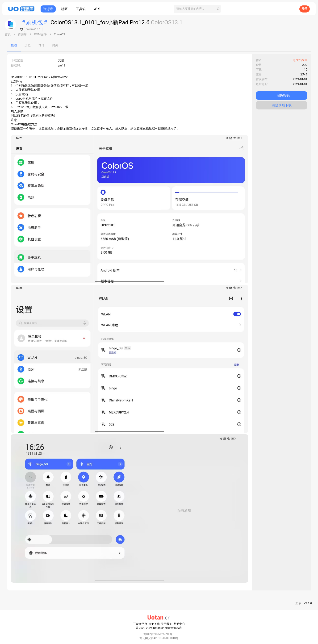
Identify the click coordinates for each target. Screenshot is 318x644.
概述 (14, 45)
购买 (55, 45)
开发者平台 (140, 624)
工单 (298, 603)
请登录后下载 (282, 105)
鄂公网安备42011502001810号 (159, 638)
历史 (28, 45)
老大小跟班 (300, 60)
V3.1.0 (308, 603)
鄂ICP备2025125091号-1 (159, 634)
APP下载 (154, 624)
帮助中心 (179, 624)
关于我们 (167, 624)
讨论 (41, 45)
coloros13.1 (33, 29)
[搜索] (197, 9)
